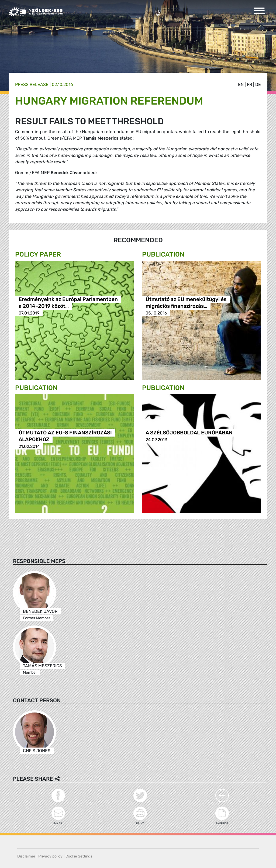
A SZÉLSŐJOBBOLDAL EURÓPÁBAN (189, 433)
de (258, 84)
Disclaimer (26, 856)
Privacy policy (50, 856)
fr (249, 84)
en (241, 84)
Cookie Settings (79, 856)
